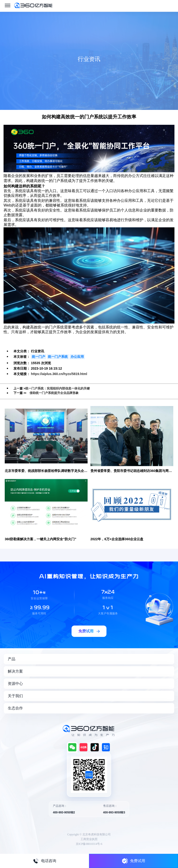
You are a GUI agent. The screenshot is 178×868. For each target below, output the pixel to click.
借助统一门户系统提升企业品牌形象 (54, 393)
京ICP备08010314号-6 (89, 844)
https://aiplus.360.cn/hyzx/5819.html (59, 374)
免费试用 (134, 861)
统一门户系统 (58, 357)
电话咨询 (45, 861)
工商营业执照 (89, 839)
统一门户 (38, 357)
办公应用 (77, 357)
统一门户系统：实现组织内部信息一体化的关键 (57, 388)
